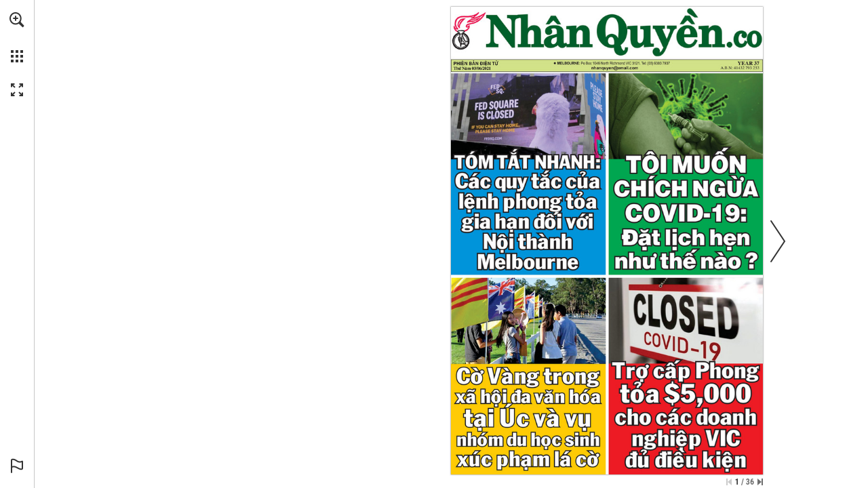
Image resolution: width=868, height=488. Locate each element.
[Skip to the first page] (729, 482)
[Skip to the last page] (760, 482)
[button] (17, 20)
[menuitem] (17, 37)
